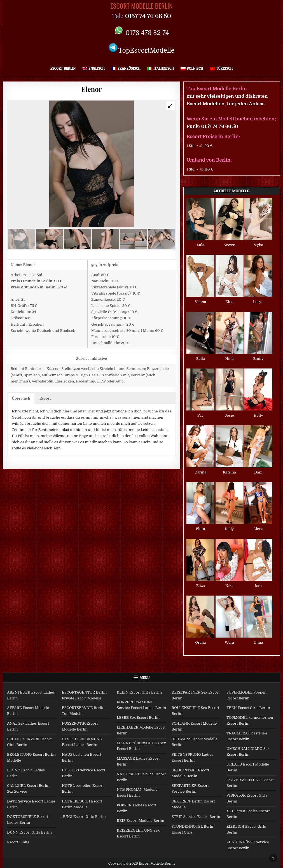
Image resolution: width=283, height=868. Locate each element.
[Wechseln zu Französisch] (126, 68)
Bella (201, 359)
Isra (258, 586)
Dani (258, 472)
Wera (229, 642)
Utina (258, 642)
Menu (145, 678)
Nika (229, 586)
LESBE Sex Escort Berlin (138, 718)
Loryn (258, 302)
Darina (200, 472)
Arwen (229, 245)
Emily (258, 359)
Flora (201, 529)
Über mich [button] (21, 398)
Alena (258, 529)
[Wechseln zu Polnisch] (192, 68)
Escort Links (18, 842)
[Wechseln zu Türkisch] (221, 68)
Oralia (200, 642)
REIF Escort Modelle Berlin (141, 821)
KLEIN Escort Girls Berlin (139, 692)
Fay (200, 415)
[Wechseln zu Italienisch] (161, 68)
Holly (258, 415)
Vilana (200, 302)
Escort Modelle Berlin (141, 6)
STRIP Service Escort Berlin (196, 817)
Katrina (229, 472)
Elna (229, 302)
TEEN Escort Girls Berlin (248, 708)
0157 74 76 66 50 (220, 126)
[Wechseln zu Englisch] (93, 68)
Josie (229, 415)
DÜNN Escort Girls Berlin (29, 832)
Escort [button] (45, 398)
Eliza (201, 586)
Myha (258, 245)
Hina (230, 359)
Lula (201, 245)
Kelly (230, 529)
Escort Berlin (63, 68)
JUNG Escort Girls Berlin (84, 817)
